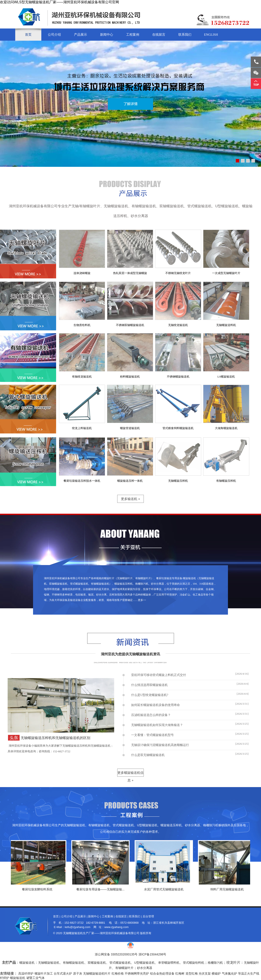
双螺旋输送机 (97, 963)
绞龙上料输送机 (82, 428)
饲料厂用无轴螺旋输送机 (228, 889)
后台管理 (148, 916)
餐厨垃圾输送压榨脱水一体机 (82, 481)
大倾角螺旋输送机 (226, 428)
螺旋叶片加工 (44, 973)
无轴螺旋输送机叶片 (97, 973)
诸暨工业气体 (35, 978)
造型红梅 (192, 973)
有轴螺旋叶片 (124, 968)
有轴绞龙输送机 (82, 377)
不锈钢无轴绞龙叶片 (178, 273)
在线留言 (159, 35)
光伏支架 (205, 973)
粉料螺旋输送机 (130, 377)
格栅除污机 (215, 963)
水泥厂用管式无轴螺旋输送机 (165, 889)
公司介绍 (54, 35)
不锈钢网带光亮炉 (137, 973)
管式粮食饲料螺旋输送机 (178, 428)
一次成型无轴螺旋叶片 (226, 273)
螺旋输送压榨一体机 (130, 481)
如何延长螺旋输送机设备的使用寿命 (156, 705)
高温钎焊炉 (26, 973)
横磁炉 (216, 973)
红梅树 (180, 973)
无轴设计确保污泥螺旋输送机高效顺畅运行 (160, 745)
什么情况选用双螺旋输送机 (149, 685)
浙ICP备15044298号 (152, 954)
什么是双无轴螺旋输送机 (148, 755)
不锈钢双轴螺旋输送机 (130, 325)
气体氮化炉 (229, 973)
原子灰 (78, 973)
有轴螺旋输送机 (74, 963)
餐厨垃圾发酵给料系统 (38, 889)
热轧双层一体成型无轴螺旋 (130, 273)
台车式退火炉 (63, 973)
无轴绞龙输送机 (178, 325)
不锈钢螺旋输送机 (178, 377)
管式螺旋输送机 (120, 963)
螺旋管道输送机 (130, 428)
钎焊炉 (5, 978)
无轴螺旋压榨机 (178, 481)
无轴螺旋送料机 (226, 325)
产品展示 (80, 35)
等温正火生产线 (249, 973)
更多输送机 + (130, 499)
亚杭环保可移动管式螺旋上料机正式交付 (159, 675)
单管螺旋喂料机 (169, 963)
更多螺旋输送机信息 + (130, 774)
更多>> (142, 600)
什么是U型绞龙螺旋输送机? (150, 695)
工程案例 (133, 35)
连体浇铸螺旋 (82, 273)
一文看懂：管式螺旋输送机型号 (152, 735)
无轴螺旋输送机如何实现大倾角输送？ (157, 725)
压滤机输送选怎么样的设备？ (151, 715)
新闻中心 (107, 35)
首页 (28, 35)
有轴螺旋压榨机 (226, 481)
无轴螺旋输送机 (49, 963)
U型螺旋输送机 (144, 963)
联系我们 (185, 35)
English (211, 35)
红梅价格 (118, 973)
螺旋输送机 (27, 963)
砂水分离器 (145, 968)
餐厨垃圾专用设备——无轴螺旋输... (102, 889)
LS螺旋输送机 (226, 377)
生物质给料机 (82, 325)
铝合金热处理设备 (162, 973)
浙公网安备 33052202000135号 (116, 954)
